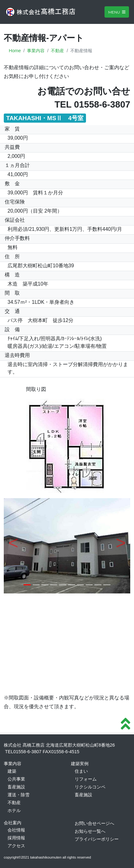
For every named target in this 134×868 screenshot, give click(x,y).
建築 (12, 771)
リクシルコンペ (90, 787)
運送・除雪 (19, 795)
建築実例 (80, 764)
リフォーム (86, 779)
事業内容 (36, 51)
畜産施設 (16, 787)
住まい (81, 771)
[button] (13, 546)
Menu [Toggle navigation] (117, 12)
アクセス (16, 846)
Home (15, 51)
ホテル (14, 810)
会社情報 (16, 830)
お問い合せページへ (94, 823)
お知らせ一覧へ (90, 831)
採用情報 (16, 838)
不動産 (57, 51)
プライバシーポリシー (97, 839)
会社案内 (13, 823)
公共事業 (16, 779)
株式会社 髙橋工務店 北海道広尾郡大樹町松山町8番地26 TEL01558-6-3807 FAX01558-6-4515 (59, 748)
